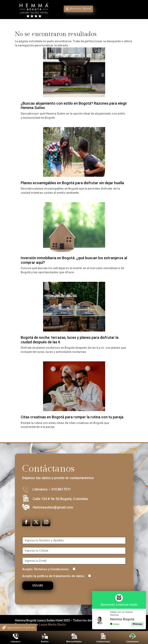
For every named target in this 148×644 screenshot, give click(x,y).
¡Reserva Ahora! (80, 9)
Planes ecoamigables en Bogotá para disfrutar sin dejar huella (72, 183)
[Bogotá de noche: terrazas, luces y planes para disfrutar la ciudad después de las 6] (74, 307)
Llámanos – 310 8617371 (52, 489)
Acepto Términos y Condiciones (49, 569)
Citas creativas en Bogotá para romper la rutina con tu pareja (72, 417)
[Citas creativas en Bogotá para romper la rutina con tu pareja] (74, 387)
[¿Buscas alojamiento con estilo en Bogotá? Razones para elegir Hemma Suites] (74, 73)
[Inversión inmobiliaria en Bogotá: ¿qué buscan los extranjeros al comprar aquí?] (74, 228)
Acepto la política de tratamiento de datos (57, 576)
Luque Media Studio (53, 625)
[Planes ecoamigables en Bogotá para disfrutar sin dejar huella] (74, 153)
